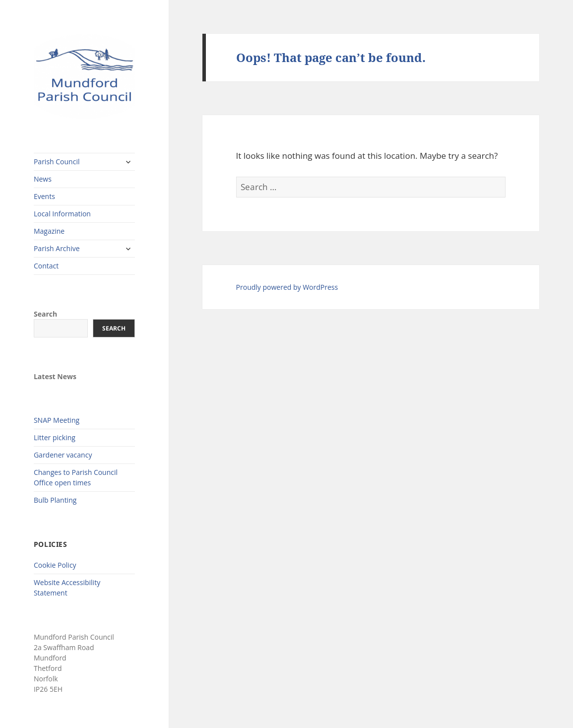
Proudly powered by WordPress (287, 287)
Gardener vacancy (63, 455)
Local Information (62, 214)
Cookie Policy (55, 565)
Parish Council (57, 162)
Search (45, 314)
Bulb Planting (55, 500)
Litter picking (55, 437)
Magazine (49, 231)
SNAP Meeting (57, 420)
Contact (46, 266)
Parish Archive (57, 248)
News (43, 179)
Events (44, 196)
